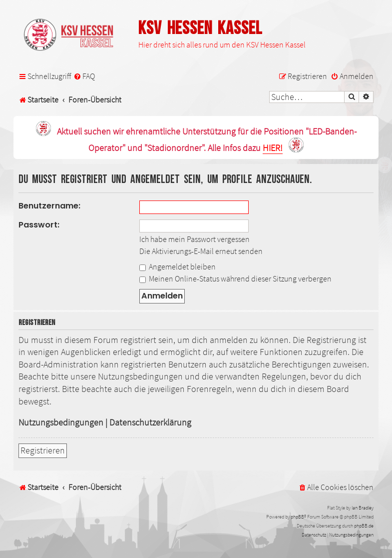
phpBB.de (364, 526)
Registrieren (43, 450)
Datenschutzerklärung (150, 422)
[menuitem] (84, 76)
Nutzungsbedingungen (61, 422)
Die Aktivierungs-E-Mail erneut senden (201, 251)
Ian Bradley (363, 508)
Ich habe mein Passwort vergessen (195, 239)
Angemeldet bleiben (178, 266)
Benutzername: (49, 206)
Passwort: (39, 225)
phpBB (297, 517)
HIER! (273, 148)
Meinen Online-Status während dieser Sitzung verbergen (235, 278)
